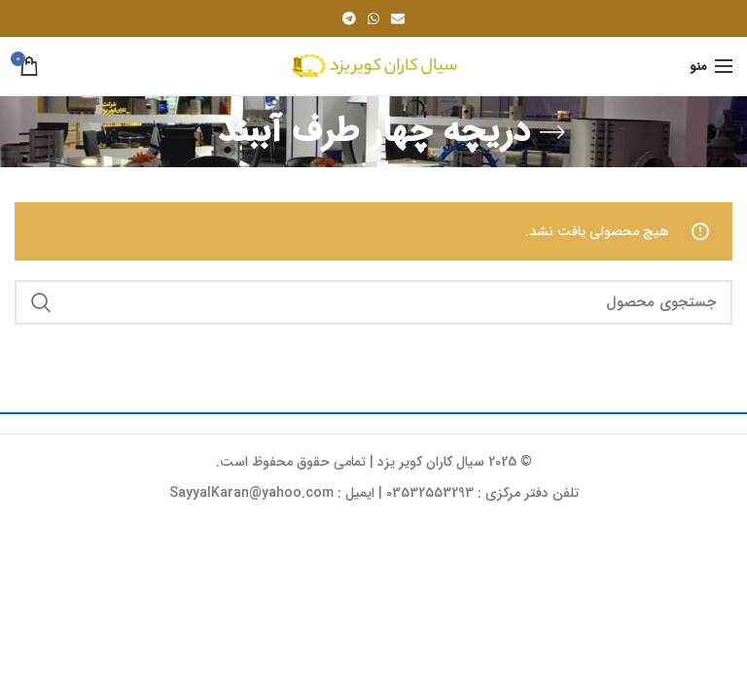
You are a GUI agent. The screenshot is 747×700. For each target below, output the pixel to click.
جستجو (41, 302)
